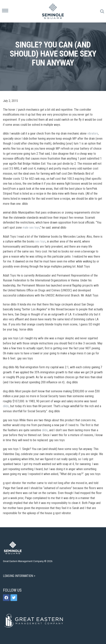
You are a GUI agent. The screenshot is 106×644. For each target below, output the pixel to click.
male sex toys (31, 228)
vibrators (93, 133)
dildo (6, 406)
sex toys (40, 241)
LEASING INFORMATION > (19, 576)
